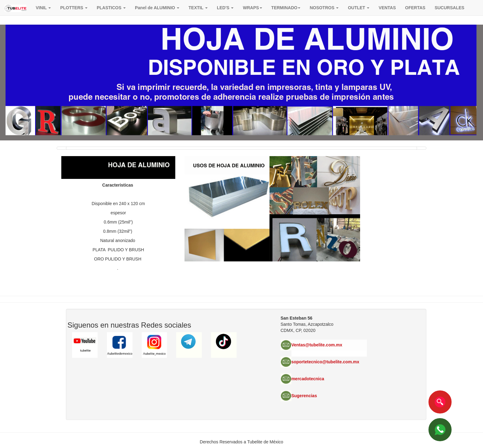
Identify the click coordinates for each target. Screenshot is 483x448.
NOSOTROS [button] (324, 8)
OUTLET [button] (359, 8)
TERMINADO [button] (286, 8)
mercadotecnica (308, 379)
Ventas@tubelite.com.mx (317, 345)
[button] (252, 8)
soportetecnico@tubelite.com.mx (325, 362)
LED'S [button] (225, 8)
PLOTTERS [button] (74, 8)
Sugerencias (304, 396)
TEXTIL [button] (198, 8)
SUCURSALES (449, 8)
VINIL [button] (43, 8)
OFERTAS (415, 8)
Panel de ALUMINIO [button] (157, 8)
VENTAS (387, 8)
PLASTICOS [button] (111, 8)
